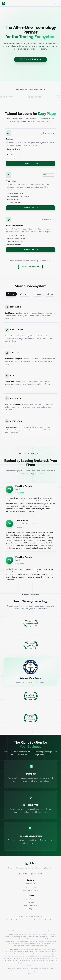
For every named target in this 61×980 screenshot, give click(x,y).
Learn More (30, 163)
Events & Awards (30, 905)
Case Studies (31, 899)
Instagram (36, 874)
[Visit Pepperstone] (11, 97)
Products (11, 294)
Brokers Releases (50, 920)
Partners (31, 902)
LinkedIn (24, 874)
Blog (30, 909)
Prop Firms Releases (37, 920)
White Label (24, 294)
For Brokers (30, 884)
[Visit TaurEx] (41, 97)
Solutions (50, 294)
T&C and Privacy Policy (13, 920)
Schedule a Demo (30, 267)
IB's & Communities (31, 890)
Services (38, 294)
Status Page (25, 920)
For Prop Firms (30, 887)
